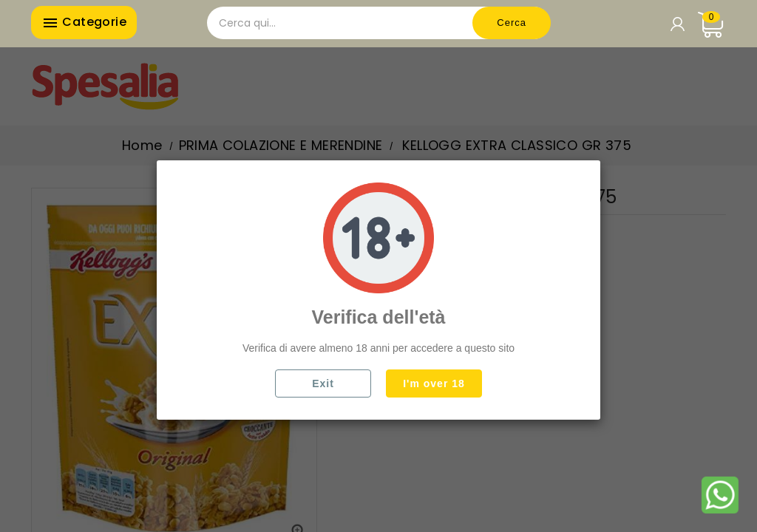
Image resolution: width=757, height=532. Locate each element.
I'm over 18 (434, 383)
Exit (323, 383)
